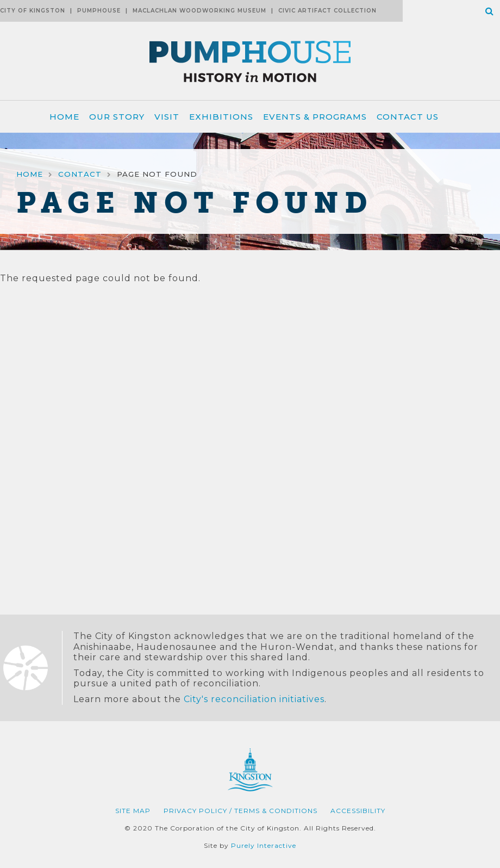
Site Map (133, 811)
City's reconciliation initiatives (254, 699)
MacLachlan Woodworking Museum (199, 11)
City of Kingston (33, 11)
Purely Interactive (264, 845)
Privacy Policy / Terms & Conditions (240, 811)
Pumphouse (99, 11)
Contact (80, 174)
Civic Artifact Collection (327, 11)
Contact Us (408, 117)
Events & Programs (315, 117)
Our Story (117, 117)
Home (64, 117)
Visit (167, 117)
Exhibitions (221, 117)
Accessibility (358, 811)
